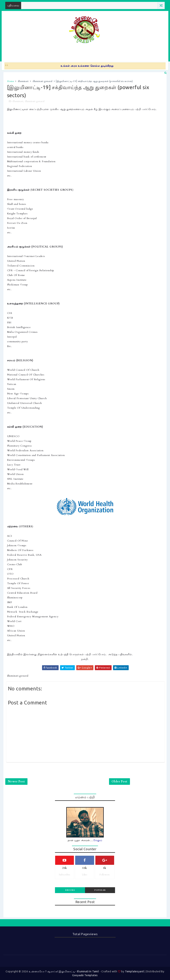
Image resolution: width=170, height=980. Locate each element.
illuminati (23, 81)
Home (11, 81)
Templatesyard (134, 971)
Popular (100, 890)
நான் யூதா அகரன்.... (85, 840)
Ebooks (70, 890)
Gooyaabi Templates (85, 975)
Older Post (119, 782)
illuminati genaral (42, 81)
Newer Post (16, 782)
